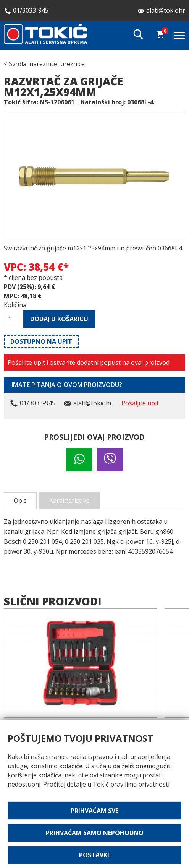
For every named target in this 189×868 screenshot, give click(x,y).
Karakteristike (69, 501)
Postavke (95, 855)
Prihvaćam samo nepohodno (95, 833)
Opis (20, 501)
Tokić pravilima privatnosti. (132, 784)
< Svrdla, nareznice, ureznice (44, 64)
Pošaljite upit (140, 403)
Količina (13, 305)
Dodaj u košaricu (59, 319)
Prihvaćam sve (94, 811)
